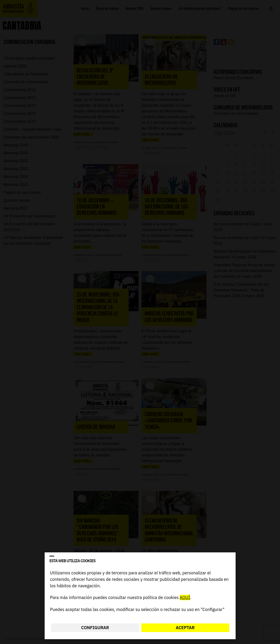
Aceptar (185, 628)
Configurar (95, 628)
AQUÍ (185, 598)
